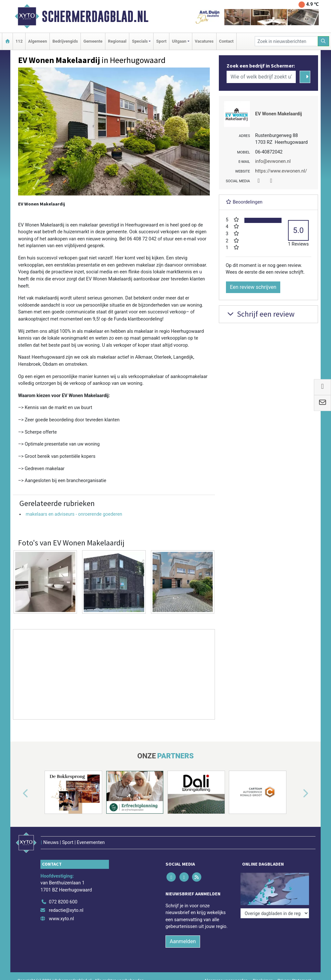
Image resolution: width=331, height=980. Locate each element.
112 (19, 41)
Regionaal (117, 41)
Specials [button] (140, 41)
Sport (161, 41)
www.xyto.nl (61, 919)
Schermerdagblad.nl (95, 16)
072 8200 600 (63, 902)
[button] (18, 794)
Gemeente (93, 41)
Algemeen (37, 41)
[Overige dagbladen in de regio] (275, 913)
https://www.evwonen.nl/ (281, 171)
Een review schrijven (253, 287)
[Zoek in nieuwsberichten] (286, 41)
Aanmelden (183, 941)
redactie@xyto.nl (66, 910)
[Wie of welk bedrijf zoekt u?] (261, 77)
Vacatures (204, 41)
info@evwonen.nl (273, 161)
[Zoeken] (324, 41)
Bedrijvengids (65, 41)
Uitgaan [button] (179, 41)
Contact (226, 41)
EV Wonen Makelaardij (278, 114)
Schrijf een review (260, 314)
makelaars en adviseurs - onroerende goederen (74, 514)
